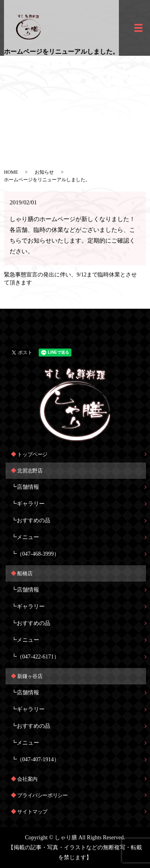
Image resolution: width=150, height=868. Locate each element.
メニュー (28, 537)
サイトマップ (32, 812)
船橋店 (25, 573)
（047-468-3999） (38, 554)
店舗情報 (28, 487)
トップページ (32, 454)
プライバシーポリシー (42, 795)
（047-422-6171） (38, 657)
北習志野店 (30, 471)
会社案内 (27, 779)
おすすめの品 (34, 520)
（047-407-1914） (38, 759)
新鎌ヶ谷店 (30, 676)
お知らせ (44, 172)
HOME (11, 172)
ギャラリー (31, 504)
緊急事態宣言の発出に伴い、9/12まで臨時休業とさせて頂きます (70, 279)
